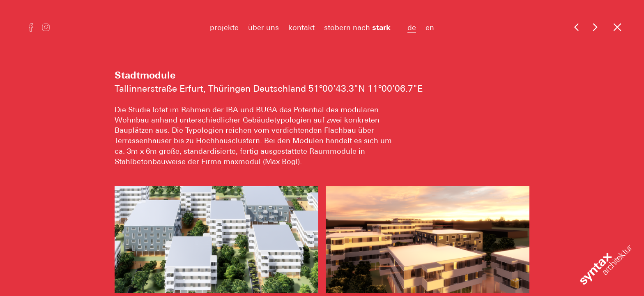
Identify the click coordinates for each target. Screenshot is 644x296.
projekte (224, 27)
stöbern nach (361, 27)
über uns (263, 27)
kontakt (301, 27)
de (412, 27)
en (430, 27)
